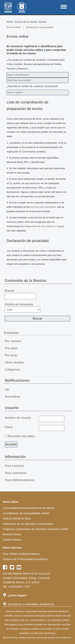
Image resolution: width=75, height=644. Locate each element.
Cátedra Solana (12, 540)
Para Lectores (14, 466)
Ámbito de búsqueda (23, 308)
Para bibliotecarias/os (20, 480)
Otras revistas (14, 362)
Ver (7, 390)
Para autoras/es (16, 473)
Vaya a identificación (18, 75)
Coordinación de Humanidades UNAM (26, 513)
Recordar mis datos (21, 436)
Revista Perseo (12, 534)
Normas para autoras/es (43, 207)
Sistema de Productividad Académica (25, 559)
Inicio (10, 22)
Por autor (11, 348)
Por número (13, 341)
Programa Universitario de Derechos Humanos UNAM (35, 529)
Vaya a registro (15, 92)
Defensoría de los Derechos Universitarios (28, 524)
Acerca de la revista (26, 22)
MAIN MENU (64, 7)
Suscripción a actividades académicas (29, 604)
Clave (9, 427)
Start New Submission (19, 80)
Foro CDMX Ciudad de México (21, 554)
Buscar (20, 294)
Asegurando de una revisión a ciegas (44, 226)
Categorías (12, 370)
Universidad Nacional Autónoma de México (29, 508)
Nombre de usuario (18, 418)
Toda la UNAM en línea (17, 518)
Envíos (43, 22)
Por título (11, 355)
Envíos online (14, 27)
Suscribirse (12, 397)
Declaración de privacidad (40, 27)
